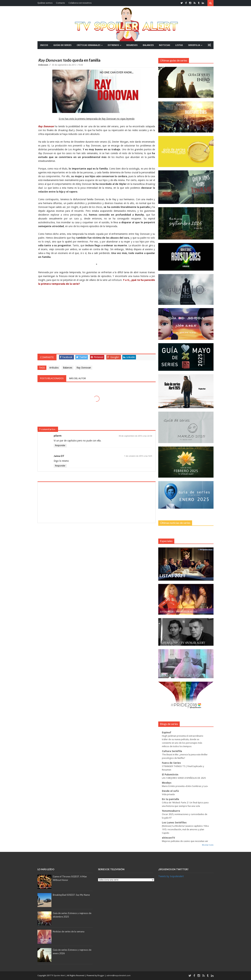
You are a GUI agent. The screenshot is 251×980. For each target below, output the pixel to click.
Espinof (167, 732)
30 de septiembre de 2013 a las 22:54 (135, 436)
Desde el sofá (170, 791)
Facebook (66, 357)
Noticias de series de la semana (69, 931)
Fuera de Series (171, 763)
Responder (60, 445)
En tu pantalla (170, 799)
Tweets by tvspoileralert (171, 876)
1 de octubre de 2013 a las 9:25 (138, 456)
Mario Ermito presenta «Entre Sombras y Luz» (185, 786)
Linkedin (129, 357)
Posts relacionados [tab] (52, 378)
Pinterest (97, 357)
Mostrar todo (208, 845)
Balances (68, 368)
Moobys (167, 783)
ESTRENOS (113, 45)
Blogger (101, 976)
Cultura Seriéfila (172, 751)
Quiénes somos (45, 3)
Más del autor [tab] (77, 378)
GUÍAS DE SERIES (62, 45)
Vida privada (168, 794)
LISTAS (179, 45)
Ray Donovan (84, 368)
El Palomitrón (170, 775)
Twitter (82, 357)
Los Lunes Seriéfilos (174, 823)
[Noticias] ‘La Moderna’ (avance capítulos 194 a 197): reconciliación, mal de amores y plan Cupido (185, 829)
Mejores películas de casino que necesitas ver (185, 841)
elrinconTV (168, 838)
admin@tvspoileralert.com (119, 976)
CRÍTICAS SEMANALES (89, 45)
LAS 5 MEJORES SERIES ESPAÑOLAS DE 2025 (184, 778)
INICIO (44, 45)
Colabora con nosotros (80, 3)
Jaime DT (59, 456)
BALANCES (148, 45)
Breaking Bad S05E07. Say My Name (71, 895)
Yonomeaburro (171, 811)
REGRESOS (132, 45)
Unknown (43, 65)
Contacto (60, 3)
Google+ (113, 357)
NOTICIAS (165, 45)
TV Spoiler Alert (58, 976)
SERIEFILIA (194, 45)
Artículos (54, 368)
